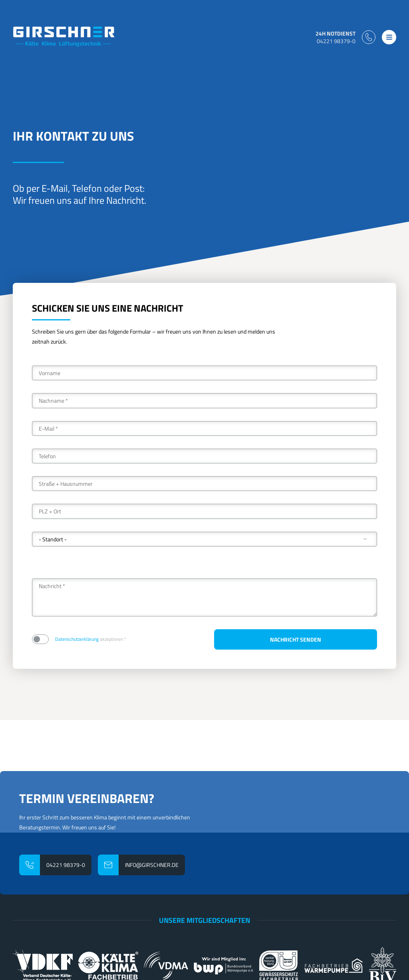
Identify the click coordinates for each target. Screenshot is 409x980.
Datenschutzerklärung (77, 639)
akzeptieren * (91, 639)
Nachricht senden (296, 639)
